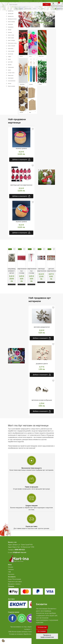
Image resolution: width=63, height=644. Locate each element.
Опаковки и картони (8, 67)
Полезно (35, 9)
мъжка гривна (21, 148)
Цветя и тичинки (8, 62)
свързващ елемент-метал (12, 271)
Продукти (21, 9)
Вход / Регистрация (14, 579)
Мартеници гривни (8, 14)
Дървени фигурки (8, 27)
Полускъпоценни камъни (8, 81)
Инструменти (8, 32)
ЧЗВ (39, 9)
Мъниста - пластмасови (8, 46)
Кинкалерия (8, 65)
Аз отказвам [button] (42, 631)
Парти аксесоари (8, 54)
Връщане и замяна (14, 584)
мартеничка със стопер (32, 271)
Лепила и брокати (8, 78)
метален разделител (42, 327)
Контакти (43, 9)
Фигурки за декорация (8, 86)
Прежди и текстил (8, 75)
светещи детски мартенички (21, 185)
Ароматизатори (8, 24)
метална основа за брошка (42, 400)
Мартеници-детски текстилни (8, 19)
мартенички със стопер (22, 271)
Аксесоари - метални (8, 73)
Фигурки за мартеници (8, 22)
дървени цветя (42, 364)
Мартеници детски (8, 16)
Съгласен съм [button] (42, 627)
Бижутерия (8, 30)
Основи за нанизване (8, 51)
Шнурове (8, 70)
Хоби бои (8, 59)
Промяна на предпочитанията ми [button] (47, 636)
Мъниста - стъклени (8, 35)
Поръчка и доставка (28, 9)
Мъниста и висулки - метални (8, 43)
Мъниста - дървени (8, 38)
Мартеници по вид (8, 11)
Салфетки (8, 57)
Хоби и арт (8, 83)
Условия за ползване (16, 634)
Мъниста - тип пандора (8, 40)
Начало (16, 9)
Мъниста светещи (8, 49)
